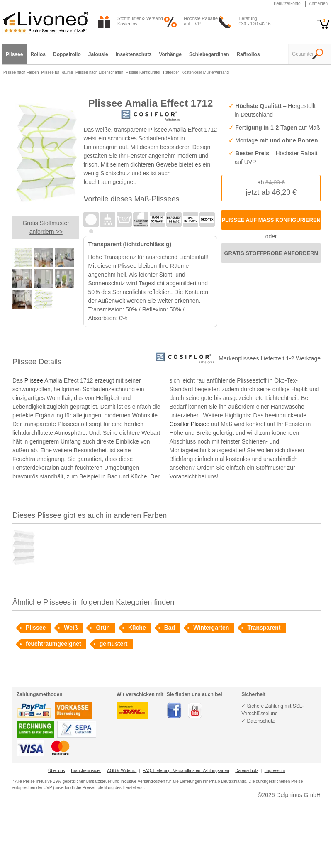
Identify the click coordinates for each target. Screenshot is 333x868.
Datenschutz (247, 771)
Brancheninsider (86, 771)
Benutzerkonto (287, 4)
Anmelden (318, 4)
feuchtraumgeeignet (53, 644)
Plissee (34, 380)
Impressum (275, 771)
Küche (137, 628)
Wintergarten (211, 628)
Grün (103, 628)
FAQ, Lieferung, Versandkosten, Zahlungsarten (186, 771)
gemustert (114, 644)
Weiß (71, 628)
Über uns (57, 771)
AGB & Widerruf (122, 771)
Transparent (264, 628)
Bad (170, 628)
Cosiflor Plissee (190, 424)
